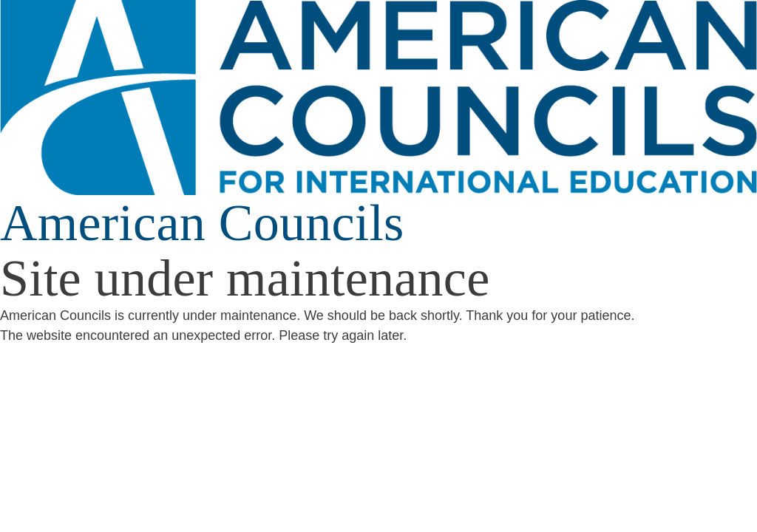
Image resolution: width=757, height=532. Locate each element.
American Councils (202, 223)
